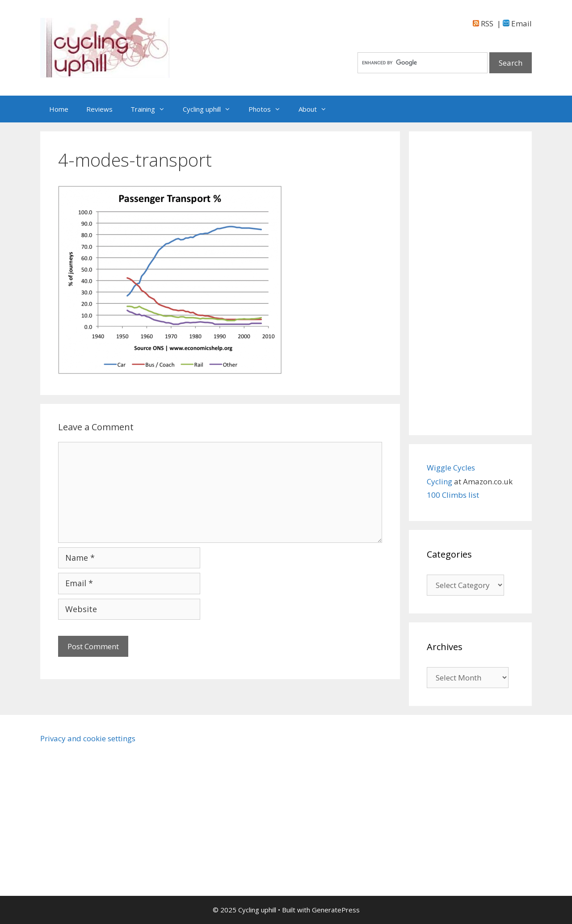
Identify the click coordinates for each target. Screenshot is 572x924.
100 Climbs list (453, 495)
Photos (269, 109)
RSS (483, 23)
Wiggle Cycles (451, 468)
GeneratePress (336, 910)
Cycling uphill (211, 109)
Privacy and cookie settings (88, 738)
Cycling (440, 481)
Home (59, 109)
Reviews (99, 109)
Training (152, 109)
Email (517, 23)
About (317, 109)
